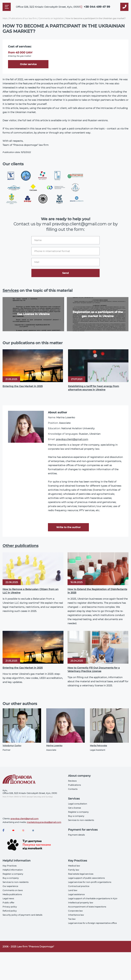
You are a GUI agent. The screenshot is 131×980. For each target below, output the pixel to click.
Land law (73, 890)
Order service (28, 64)
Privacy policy (10, 907)
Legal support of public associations (86, 878)
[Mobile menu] (7, 7)
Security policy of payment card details (22, 915)
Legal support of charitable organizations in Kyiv (93, 898)
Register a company (78, 812)
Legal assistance (76, 894)
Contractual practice (79, 886)
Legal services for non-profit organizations (90, 882)
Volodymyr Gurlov (12, 745)
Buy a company (76, 816)
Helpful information (13, 870)
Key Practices (10, 866)
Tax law (72, 919)
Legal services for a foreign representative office (92, 923)
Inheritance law (76, 915)
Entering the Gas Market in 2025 (23, 386)
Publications (74, 785)
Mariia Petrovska (98, 745)
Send (65, 273)
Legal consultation (78, 804)
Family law (74, 870)
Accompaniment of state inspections (87, 907)
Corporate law (75, 911)
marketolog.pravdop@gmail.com (44, 822)
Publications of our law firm (23, 18)
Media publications (12, 894)
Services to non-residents (81, 820)
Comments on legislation (51, 18)
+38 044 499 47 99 (97, 7)
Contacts (73, 789)
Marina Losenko (54, 745)
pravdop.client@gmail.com (72, 439)
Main (5, 18)
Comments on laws (13, 890)
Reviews (72, 781)
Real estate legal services (81, 874)
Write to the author (68, 527)
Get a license (74, 808)
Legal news (8, 898)
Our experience (10, 886)
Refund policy (10, 911)
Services (11, 290)
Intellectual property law (81, 903)
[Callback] (124, 7)
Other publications (20, 546)
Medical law (74, 866)
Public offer (8, 903)
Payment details (76, 835)
